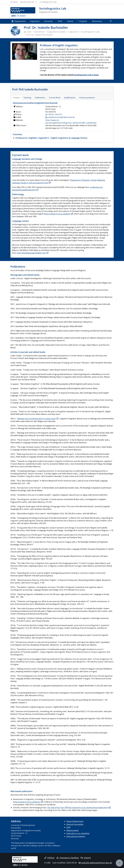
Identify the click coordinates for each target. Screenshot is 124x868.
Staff (60, 21)
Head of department (75, 821)
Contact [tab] (16, 98)
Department (19, 21)
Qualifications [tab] (70, 98)
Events (70, 21)
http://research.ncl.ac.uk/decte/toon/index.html (88, 808)
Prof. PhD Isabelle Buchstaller (30, 89)
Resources (97, 21)
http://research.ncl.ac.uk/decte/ (27, 802)
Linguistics (35, 21)
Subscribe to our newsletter (78, 833)
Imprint (86, 858)
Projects (82, 21)
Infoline (49, 858)
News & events (73, 830)
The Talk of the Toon (56, 808)
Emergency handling (68, 858)
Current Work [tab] (55, 98)
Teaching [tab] (27, 98)
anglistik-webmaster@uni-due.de (97, 863)
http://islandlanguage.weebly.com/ (31, 253)
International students (76, 836)
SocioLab (48, 21)
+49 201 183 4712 (55, 114)
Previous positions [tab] (87, 98)
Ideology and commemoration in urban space (37, 419)
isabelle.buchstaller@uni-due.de (61, 117)
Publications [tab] (40, 98)
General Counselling (75, 824)
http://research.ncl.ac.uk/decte (57, 214)
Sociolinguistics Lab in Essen (86, 75)
